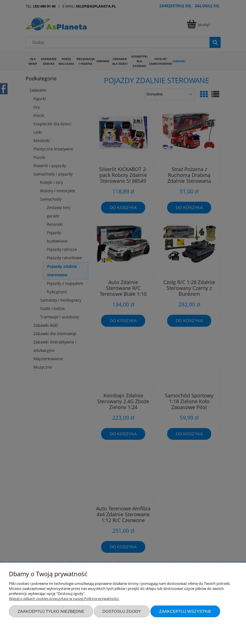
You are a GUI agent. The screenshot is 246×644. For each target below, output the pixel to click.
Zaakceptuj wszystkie (185, 611)
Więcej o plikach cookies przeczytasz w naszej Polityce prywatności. (64, 599)
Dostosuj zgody (122, 611)
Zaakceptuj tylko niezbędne (51, 611)
